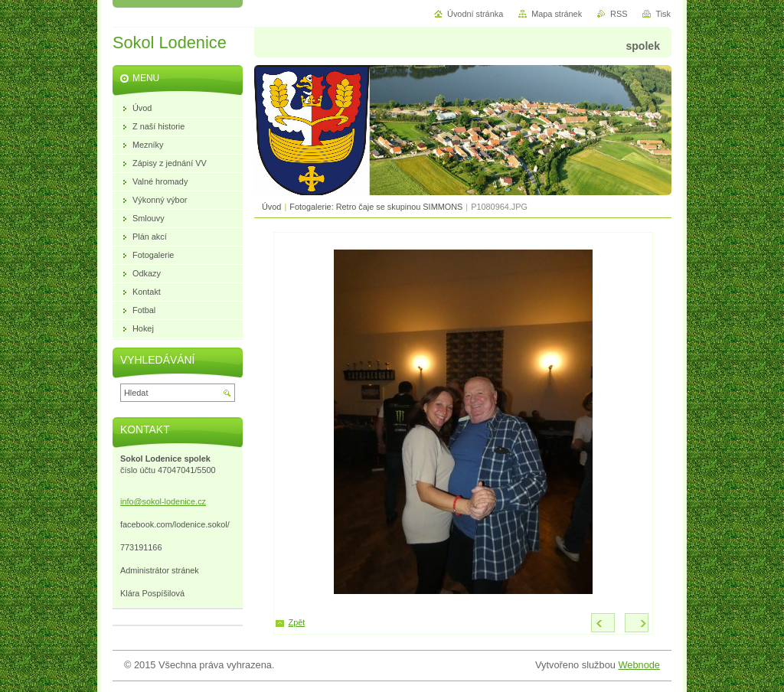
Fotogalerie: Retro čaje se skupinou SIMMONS (376, 207)
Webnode (639, 665)
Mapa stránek (557, 14)
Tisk (663, 14)
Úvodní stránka (475, 14)
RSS (619, 14)
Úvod (271, 207)
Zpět (297, 622)
